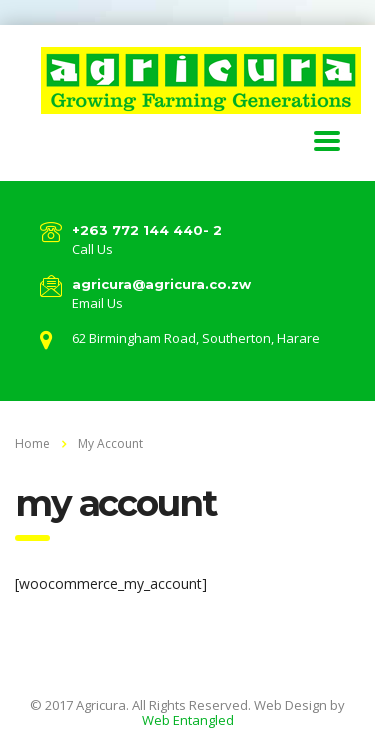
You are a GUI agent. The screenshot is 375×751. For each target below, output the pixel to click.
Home (32, 443)
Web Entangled (188, 720)
